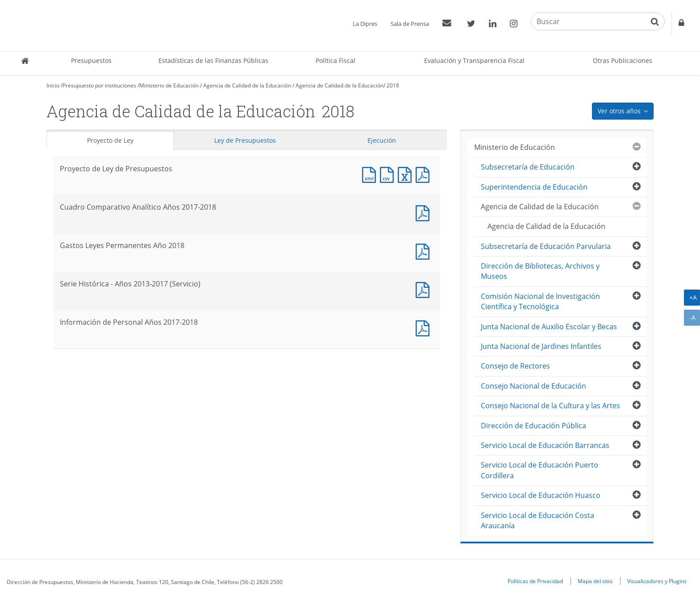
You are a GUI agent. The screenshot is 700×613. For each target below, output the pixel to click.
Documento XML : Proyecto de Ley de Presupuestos (371, 174)
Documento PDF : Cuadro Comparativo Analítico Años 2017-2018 (425, 212)
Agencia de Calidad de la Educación (247, 85)
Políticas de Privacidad (535, 581)
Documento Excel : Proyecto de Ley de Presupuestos (407, 174)
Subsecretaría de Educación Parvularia (546, 246)
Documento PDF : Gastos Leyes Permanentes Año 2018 (425, 251)
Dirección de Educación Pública (533, 426)
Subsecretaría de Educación (528, 167)
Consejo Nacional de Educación (533, 386)
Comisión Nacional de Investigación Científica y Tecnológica (540, 301)
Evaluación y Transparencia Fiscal (474, 60)
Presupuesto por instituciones (99, 85)
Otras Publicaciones (623, 60)
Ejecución (382, 140)
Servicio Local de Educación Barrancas (545, 445)
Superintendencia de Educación (534, 187)
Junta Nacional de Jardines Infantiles (541, 346)
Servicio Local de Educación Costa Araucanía (537, 520)
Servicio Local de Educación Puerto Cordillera (540, 470)
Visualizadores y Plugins (657, 581)
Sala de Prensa (410, 24)
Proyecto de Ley (110, 140)
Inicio (53, 85)
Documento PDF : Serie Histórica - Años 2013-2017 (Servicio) (425, 289)
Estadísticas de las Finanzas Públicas (213, 60)
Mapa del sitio (595, 581)
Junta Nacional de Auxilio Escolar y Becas (549, 327)
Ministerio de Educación (169, 85)
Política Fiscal (335, 60)
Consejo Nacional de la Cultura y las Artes (550, 406)
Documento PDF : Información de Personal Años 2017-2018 (425, 327)
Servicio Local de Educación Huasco (541, 495)
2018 (393, 85)
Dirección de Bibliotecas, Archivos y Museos (540, 271)
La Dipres (365, 24)
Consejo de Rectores (515, 366)
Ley (245, 140)
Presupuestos (91, 60)
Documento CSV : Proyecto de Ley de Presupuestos (389, 174)
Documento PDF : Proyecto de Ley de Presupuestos (425, 174)
